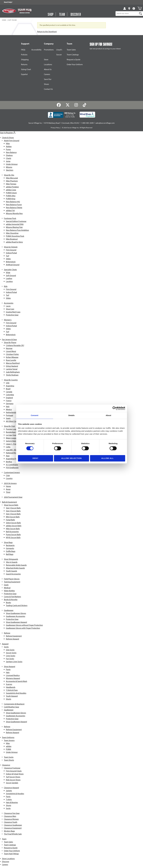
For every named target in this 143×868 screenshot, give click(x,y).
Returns (24, 64)
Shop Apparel (10, 667)
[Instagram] (76, 105)
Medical (7, 588)
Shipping (25, 60)
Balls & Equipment (9, 502)
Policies (24, 55)
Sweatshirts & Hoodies (15, 794)
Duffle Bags (11, 551)
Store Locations (48, 62)
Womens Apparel (13, 678)
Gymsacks (10, 548)
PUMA (8, 749)
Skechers (10, 170)
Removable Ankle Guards (16, 565)
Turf (8, 256)
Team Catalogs (73, 55)
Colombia (10, 395)
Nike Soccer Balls (13, 529)
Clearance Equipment (13, 828)
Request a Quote (74, 60)
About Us (48, 69)
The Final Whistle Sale (13, 834)
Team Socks (9, 757)
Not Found (13, 20)
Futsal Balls (10, 520)
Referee (7, 633)
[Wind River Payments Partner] (87, 115)
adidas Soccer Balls (14, 526)
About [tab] (109, 415)
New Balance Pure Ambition (17, 230)
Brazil (8, 389)
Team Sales (71, 50)
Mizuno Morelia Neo (14, 213)
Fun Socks (10, 659)
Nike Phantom (12, 181)
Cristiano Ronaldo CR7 (15, 345)
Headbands (11, 687)
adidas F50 (10, 210)
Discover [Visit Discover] (76, 14)
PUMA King (11, 199)
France (9, 401)
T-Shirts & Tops (12, 690)
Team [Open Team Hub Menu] (62, 14)
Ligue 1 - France (12, 444)
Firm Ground (11, 250)
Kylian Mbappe (12, 357)
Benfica (9, 462)
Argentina (10, 386)
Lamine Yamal (12, 369)
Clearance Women (11, 819)
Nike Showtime (12, 233)
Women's (8, 320)
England (9, 398)
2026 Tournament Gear (13, 497)
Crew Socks (11, 656)
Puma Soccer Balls (13, 535)
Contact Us (48, 89)
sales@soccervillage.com (105, 123)
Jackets (9, 791)
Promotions (49, 50)
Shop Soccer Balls (11, 505)
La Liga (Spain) (12, 435)
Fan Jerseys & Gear (9, 340)
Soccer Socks (11, 653)
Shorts (8, 699)
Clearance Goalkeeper (13, 825)
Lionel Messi (11, 351)
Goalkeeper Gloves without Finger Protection (24, 625)
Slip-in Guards (12, 562)
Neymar (9, 348)
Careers (47, 74)
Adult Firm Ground (12, 141)
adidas (9, 746)
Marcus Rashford (13, 363)
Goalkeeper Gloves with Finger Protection (23, 628)
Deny (35, 458)
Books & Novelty (11, 600)
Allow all (108, 458)
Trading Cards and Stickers (17, 605)
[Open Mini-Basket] (140, 8)
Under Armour (12, 164)
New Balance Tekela (14, 208)
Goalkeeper (9, 610)
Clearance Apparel (11, 788)
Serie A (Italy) (11, 441)
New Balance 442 (13, 202)
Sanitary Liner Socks (14, 662)
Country (9, 478)
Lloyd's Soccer (59, 52)
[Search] (140, 14)
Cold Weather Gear (12, 707)
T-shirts (9, 799)
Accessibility (36, 50)
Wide (8, 273)
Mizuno (9, 167)
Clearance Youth (11, 822)
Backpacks (10, 545)
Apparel (5, 644)
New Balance (11, 152)
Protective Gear (12, 315)
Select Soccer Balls (13, 523)
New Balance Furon (14, 205)
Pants (8, 669)
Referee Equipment (14, 636)
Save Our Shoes (48, 82)
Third (8, 492)
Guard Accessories (13, 574)
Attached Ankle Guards (15, 568)
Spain (8, 418)
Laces (8, 306)
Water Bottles (9, 591)
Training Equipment (12, 582)
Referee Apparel (13, 639)
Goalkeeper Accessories (16, 616)
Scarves (9, 684)
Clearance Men (10, 816)
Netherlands (11, 412)
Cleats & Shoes (8, 138)
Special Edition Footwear (16, 221)
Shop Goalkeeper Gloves (16, 613)
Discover (6, 862)
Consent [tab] (35, 415)
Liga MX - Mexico (13, 450)
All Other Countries (14, 421)
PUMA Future (11, 193)
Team (4, 839)
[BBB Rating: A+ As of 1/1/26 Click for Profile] (62, 115)
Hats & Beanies (12, 802)
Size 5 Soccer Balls (13, 508)
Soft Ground (11, 275)
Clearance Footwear (12, 768)
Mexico (9, 409)
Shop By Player (10, 342)
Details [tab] (72, 415)
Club (8, 475)
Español (24, 74)
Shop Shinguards (11, 559)
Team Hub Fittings (11, 854)
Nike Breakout (12, 239)
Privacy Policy (55, 128)
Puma (8, 149)
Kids (6, 286)
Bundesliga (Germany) (15, 432)
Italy (8, 406)
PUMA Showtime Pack (15, 236)
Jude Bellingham (13, 372)
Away (8, 489)
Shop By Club (9, 426)
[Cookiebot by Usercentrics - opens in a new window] (114, 408)
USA (8, 383)
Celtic (8, 447)
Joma (8, 161)
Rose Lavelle (11, 360)
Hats (8, 672)
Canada (9, 392)
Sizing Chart (26, 69)
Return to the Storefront (47, 32)
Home (4, 20)
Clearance (6, 765)
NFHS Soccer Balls (13, 537)
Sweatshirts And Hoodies (16, 693)
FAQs (23, 50)
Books (8, 602)
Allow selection (71, 458)
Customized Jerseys (12, 472)
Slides (8, 259)
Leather (9, 278)
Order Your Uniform (75, 64)
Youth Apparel (12, 696)
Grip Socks (10, 650)
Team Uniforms (8, 737)
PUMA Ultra (11, 196)
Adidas (9, 146)
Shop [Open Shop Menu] (51, 14)
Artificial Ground (13, 265)
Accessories (9, 303)
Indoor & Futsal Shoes (15, 774)
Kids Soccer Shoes (13, 780)
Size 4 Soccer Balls (13, 511)
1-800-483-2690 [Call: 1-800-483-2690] (87, 123)
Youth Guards (11, 571)
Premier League (12, 429)
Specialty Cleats (10, 270)
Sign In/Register (8, 133)
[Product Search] (127, 14)
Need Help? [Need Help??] (8, 2)
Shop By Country (11, 380)
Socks (6, 647)
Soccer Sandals (12, 783)
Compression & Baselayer (14, 704)
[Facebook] (59, 105)
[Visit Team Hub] (25, 11)
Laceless (9, 281)
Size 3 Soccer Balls (13, 514)
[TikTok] (85, 105)
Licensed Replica (13, 675)
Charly (9, 158)
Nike (8, 143)
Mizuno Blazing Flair (14, 227)
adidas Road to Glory (14, 242)
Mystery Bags (9, 831)
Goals (6, 585)
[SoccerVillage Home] (9, 11)
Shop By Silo (9, 175)
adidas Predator (12, 187)
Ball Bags (10, 554)
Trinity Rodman (12, 375)
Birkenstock (11, 262)
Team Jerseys (9, 740)
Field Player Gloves (12, 579)
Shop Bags (8, 542)
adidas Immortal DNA (15, 224)
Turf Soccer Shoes (13, 777)
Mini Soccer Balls (13, 517)
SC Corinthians (12, 465)
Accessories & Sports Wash (17, 681)
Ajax (8, 456)
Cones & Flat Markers (12, 597)
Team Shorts (9, 760)
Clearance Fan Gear (12, 813)
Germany (10, 404)
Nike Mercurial (12, 178)
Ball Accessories (12, 532)
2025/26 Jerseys (10, 483)
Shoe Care (10, 309)
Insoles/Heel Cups (13, 312)
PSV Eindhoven (12, 468)
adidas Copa (11, 190)
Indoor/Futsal (11, 253)
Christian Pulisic (12, 354)
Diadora (9, 155)
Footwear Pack (10, 218)
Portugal (9, 415)
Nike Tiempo (11, 184)
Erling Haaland (12, 366)
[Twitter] (68, 105)
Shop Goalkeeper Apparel (16, 622)
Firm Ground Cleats (14, 771)
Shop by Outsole (11, 247)
